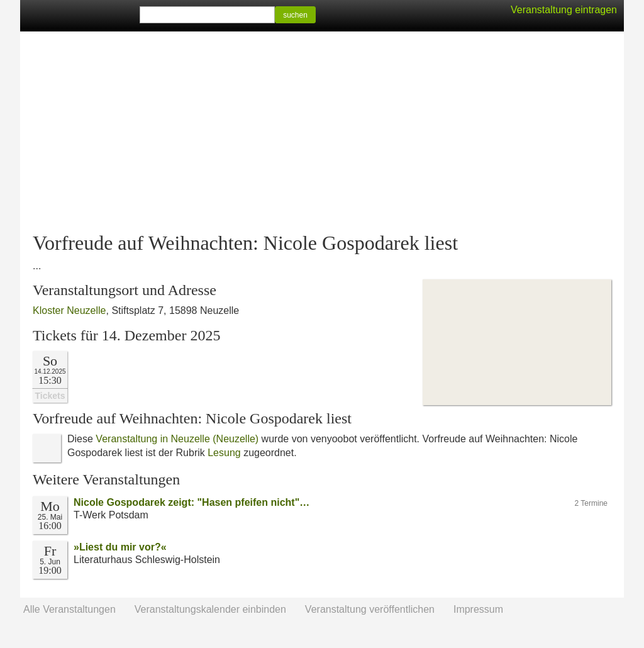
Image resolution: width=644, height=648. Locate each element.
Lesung (224, 453)
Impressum (478, 609)
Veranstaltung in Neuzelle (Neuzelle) (177, 439)
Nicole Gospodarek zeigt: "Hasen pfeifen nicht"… (192, 502)
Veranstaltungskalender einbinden (210, 609)
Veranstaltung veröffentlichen (370, 609)
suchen (295, 15)
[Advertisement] (322, 132)
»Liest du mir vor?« (120, 547)
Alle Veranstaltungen (69, 609)
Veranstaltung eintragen (564, 10)
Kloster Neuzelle (69, 310)
